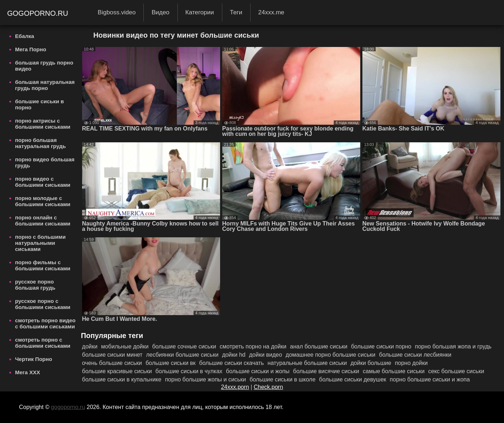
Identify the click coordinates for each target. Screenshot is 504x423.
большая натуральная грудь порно (45, 85)
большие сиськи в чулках (189, 371)
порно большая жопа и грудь (453, 346)
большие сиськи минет (112, 355)
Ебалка (25, 36)
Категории (200, 12)
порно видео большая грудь (45, 162)
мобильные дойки (125, 346)
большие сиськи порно (381, 346)
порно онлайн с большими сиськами (43, 220)
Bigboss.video (117, 12)
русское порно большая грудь (35, 285)
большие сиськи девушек (353, 379)
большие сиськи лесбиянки (415, 355)
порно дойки (411, 363)
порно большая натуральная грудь (41, 143)
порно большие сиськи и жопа (430, 379)
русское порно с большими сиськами (43, 304)
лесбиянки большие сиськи (182, 355)
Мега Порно (31, 49)
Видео (161, 12)
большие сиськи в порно (39, 104)
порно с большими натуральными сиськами (40, 243)
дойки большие (371, 363)
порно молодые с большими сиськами (43, 201)
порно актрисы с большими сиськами (43, 124)
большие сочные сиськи (184, 346)
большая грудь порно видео (44, 66)
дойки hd (234, 355)
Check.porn (268, 387)
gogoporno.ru (39, 13)
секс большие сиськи (456, 371)
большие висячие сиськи (326, 371)
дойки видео (266, 355)
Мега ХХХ (28, 372)
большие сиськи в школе (282, 379)
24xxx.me (271, 12)
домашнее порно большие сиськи (331, 355)
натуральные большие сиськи (307, 363)
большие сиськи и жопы (258, 371)
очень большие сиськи (112, 363)
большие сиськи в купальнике (122, 379)
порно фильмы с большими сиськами (43, 265)
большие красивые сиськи (117, 371)
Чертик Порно (34, 359)
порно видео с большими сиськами (43, 182)
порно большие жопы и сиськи (205, 379)
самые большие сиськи (394, 371)
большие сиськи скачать (232, 363)
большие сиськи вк (171, 363)
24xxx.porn (235, 387)
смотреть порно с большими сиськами (43, 343)
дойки (90, 346)
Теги (236, 12)
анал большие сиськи (319, 346)
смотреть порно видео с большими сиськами (45, 323)
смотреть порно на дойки (253, 346)
